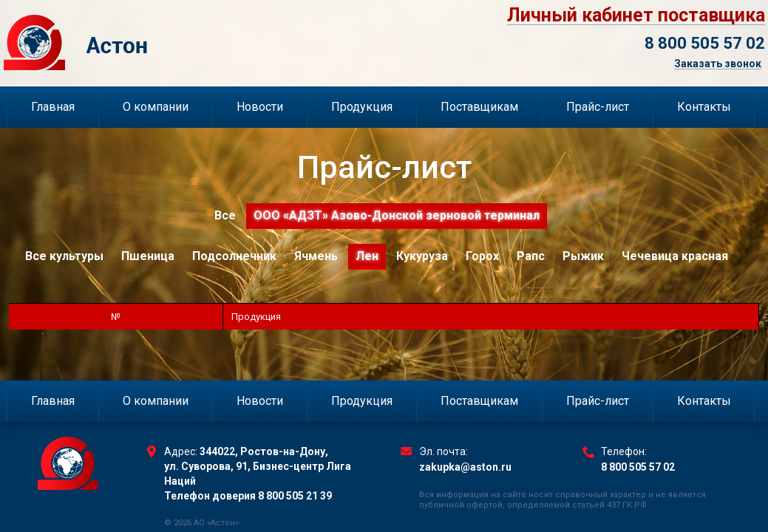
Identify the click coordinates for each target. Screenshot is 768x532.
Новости (260, 107)
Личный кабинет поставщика (636, 16)
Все (225, 215)
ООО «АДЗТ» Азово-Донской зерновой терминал (397, 215)
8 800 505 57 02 (705, 43)
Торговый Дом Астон (152, 42)
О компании (156, 107)
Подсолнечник (234, 256)
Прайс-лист (598, 107)
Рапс (531, 256)
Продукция (362, 107)
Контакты (704, 107)
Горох (482, 256)
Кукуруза (422, 256)
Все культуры (64, 256)
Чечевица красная (675, 256)
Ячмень (316, 256)
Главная (53, 107)
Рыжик (583, 256)
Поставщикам (479, 107)
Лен (367, 256)
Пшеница (148, 256)
